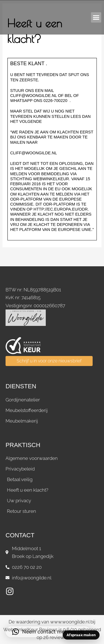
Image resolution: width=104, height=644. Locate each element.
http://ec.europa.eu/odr (61, 209)
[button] (96, 18)
